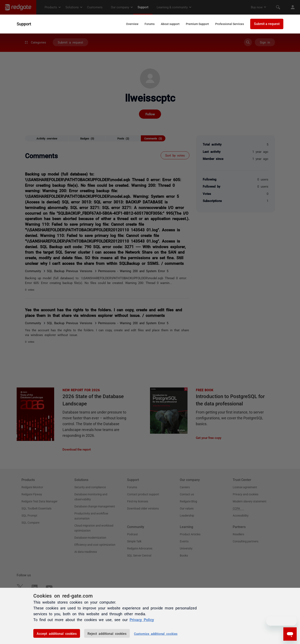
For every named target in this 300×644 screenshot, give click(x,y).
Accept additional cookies (57, 633)
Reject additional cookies (107, 633)
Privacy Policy (142, 620)
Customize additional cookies (156, 633)
